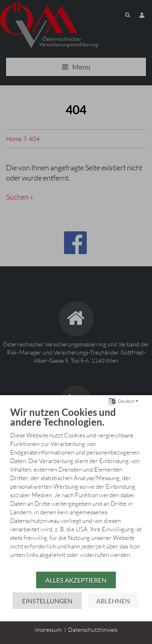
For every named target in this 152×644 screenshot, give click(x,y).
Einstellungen (47, 601)
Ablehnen (113, 601)
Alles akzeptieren (76, 580)
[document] (76, 488)
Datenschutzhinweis (93, 630)
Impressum (48, 630)
